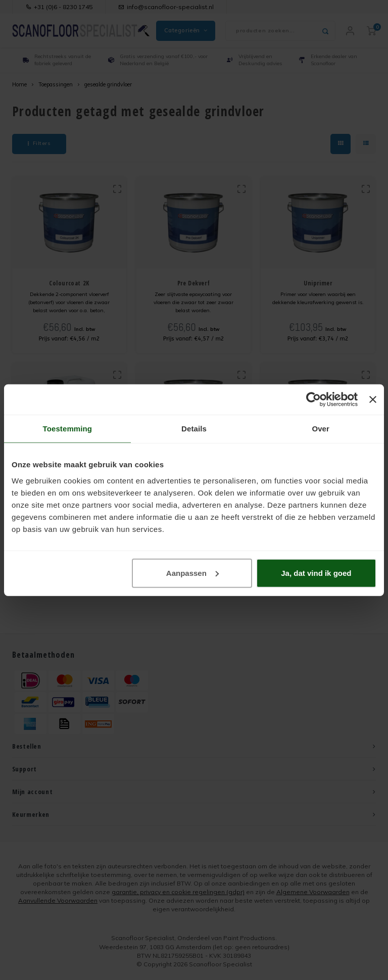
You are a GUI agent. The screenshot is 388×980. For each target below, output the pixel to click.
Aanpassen (192, 573)
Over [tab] (321, 429)
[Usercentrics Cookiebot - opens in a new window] (313, 400)
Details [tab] (194, 429)
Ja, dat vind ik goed (316, 573)
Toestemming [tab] (68, 429)
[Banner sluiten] (373, 400)
